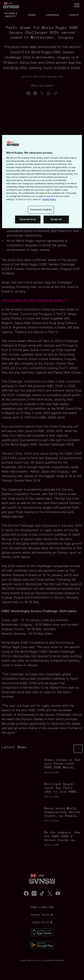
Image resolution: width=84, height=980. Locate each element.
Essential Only (28, 219)
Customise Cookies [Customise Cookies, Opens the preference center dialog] (41, 210)
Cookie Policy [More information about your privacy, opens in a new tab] (49, 199)
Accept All (56, 219)
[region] (42, 181)
